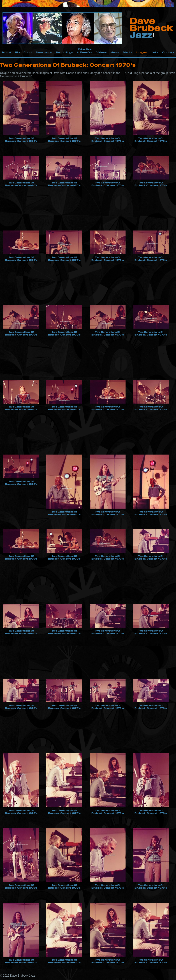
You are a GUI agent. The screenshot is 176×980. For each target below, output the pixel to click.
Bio (17, 52)
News (115, 52)
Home (7, 52)
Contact (168, 52)
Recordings (64, 52)
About (28, 52)
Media (128, 52)
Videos (102, 52)
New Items (44, 52)
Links (155, 52)
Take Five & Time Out (85, 51)
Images (141, 52)
